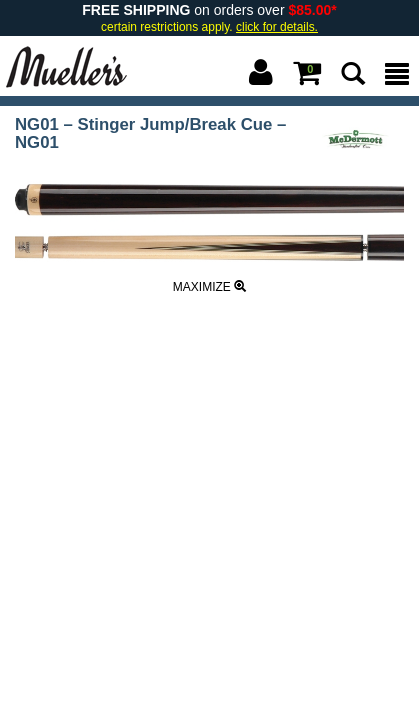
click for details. (277, 27)
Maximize (209, 287)
